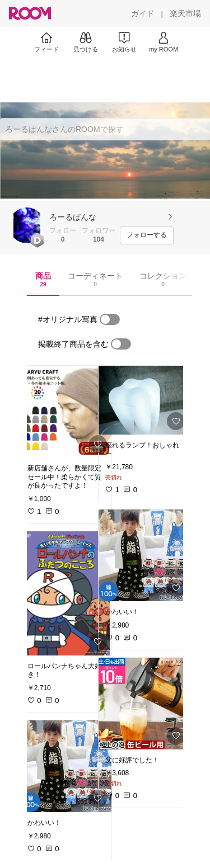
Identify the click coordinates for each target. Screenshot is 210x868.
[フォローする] (147, 235)
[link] (66, 412)
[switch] (110, 319)
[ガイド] (143, 13)
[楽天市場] (185, 13)
